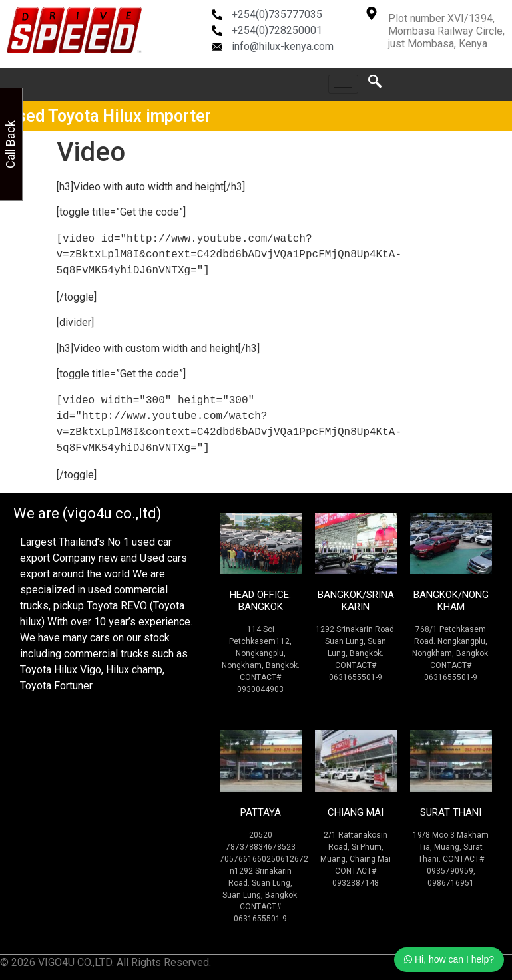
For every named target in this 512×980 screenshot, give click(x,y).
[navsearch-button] (375, 84)
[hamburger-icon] (343, 84)
